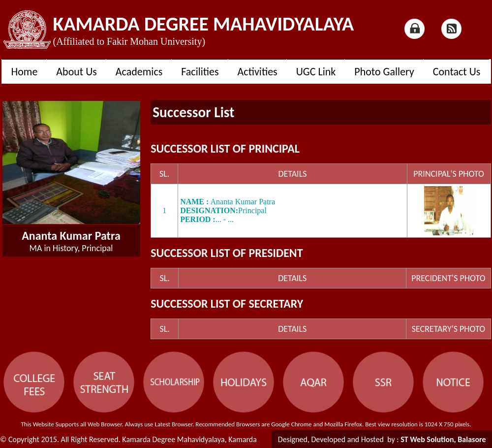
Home (25, 72)
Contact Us (457, 72)
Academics (139, 72)
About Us (77, 72)
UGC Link (316, 72)
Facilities (200, 72)
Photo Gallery (384, 72)
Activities (258, 72)
